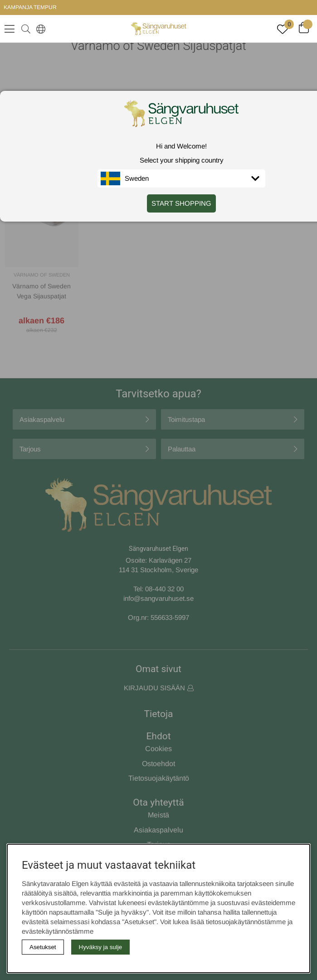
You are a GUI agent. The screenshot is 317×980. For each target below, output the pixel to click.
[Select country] (39, 29)
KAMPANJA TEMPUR (30, 7)
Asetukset (43, 947)
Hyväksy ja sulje (101, 947)
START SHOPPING (181, 203)
